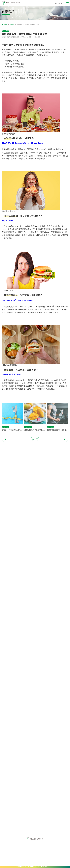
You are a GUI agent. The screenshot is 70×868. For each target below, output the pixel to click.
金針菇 (4, 143)
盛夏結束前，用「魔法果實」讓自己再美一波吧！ (35, 536)
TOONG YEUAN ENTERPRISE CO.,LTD (31, 867)
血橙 (30, 143)
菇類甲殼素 (10, 143)
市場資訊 (12, 25)
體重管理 (17, 143)
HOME (5, 25)
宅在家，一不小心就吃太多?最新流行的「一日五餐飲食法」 (12, 536)
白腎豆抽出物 (24, 143)
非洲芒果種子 (36, 143)
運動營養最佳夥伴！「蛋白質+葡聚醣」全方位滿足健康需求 (58, 536)
